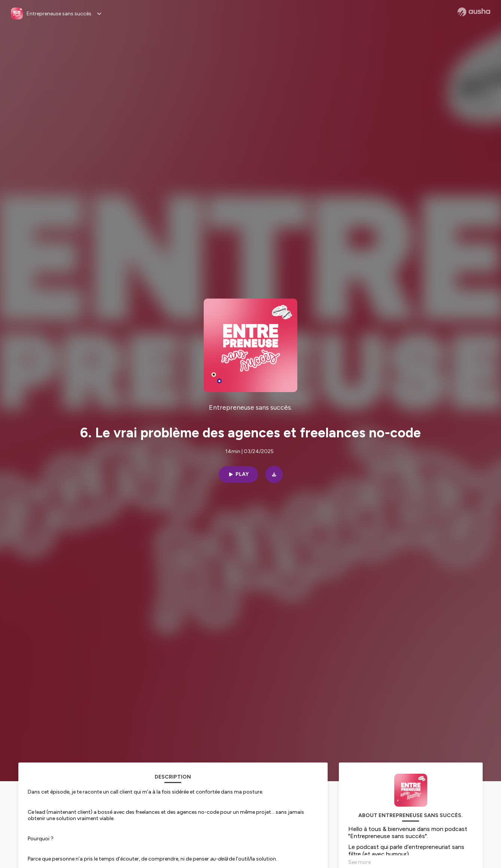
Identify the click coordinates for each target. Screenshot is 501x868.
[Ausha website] (474, 12)
